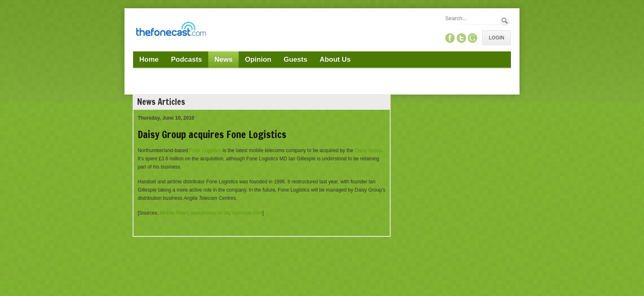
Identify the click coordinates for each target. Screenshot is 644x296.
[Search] (472, 18)
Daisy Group (368, 150)
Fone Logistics (205, 150)
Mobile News (174, 213)
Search (505, 21)
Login (497, 38)
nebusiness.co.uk (210, 213)
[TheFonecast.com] (171, 30)
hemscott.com (247, 213)
